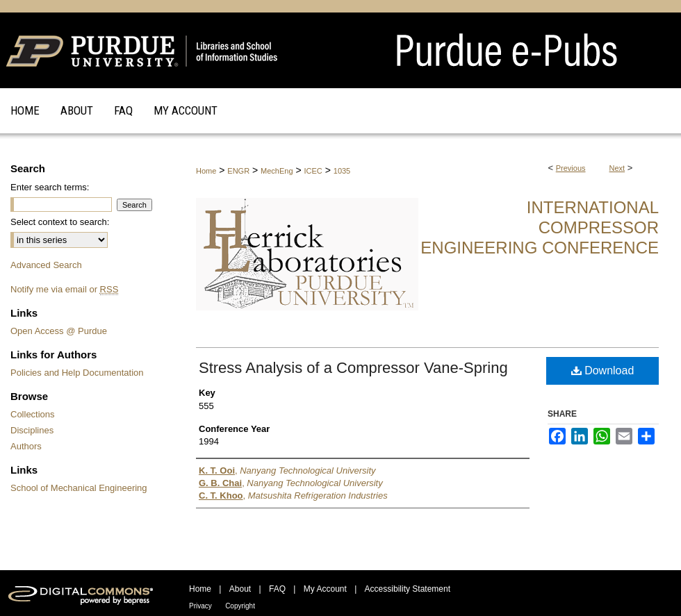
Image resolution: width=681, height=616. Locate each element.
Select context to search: (60, 222)
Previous (571, 168)
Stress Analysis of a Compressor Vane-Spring (353, 368)
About (240, 589)
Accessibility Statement (408, 589)
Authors (26, 446)
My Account (325, 589)
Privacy (200, 606)
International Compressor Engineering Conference (540, 227)
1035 (342, 171)
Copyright (240, 606)
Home (206, 171)
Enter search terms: (50, 187)
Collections (33, 414)
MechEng (277, 171)
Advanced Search (46, 265)
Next (617, 168)
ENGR (238, 171)
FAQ (277, 589)
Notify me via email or (64, 289)
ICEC (313, 171)
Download (603, 371)
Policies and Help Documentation (77, 373)
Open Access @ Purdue (59, 331)
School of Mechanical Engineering (79, 488)
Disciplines (32, 430)
